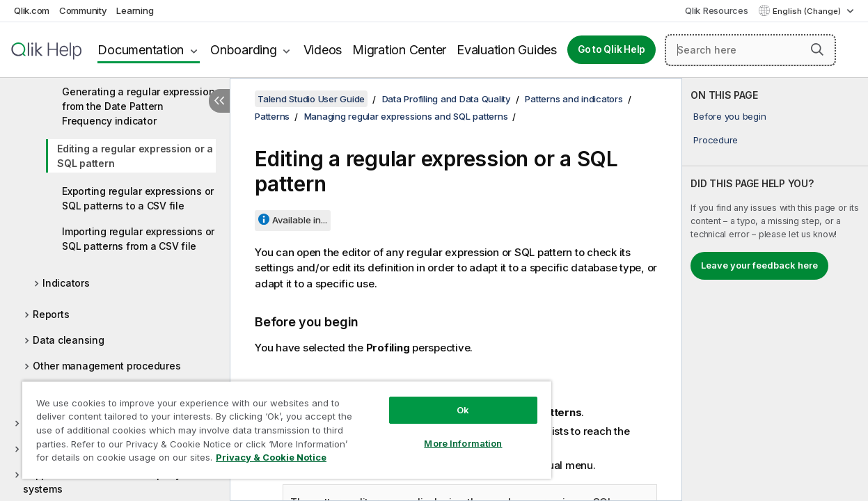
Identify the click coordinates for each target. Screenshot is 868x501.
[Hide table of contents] (219, 101)
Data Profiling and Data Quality (447, 99)
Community (83, 10)
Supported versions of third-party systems (102, 482)
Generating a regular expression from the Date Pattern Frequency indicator (138, 106)
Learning (135, 10)
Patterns (272, 116)
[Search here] (750, 50)
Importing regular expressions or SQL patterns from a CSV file (138, 239)
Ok (441, 399)
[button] (817, 49)
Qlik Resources (717, 10)
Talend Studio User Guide (311, 99)
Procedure (716, 140)
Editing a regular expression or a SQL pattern (135, 156)
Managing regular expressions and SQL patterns (406, 116)
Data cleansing (69, 340)
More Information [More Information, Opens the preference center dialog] (441, 433)
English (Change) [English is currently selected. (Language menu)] (808, 11)
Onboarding (244, 50)
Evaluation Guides (507, 50)
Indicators (66, 283)
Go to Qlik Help (611, 49)
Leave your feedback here (759, 265)
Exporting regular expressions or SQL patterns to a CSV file (138, 198)
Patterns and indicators (574, 99)
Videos (323, 50)
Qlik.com (32, 10)
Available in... (300, 220)
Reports (51, 314)
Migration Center (399, 50)
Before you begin (729, 116)
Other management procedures (106, 366)
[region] (274, 424)
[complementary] (775, 289)
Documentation (141, 50)
